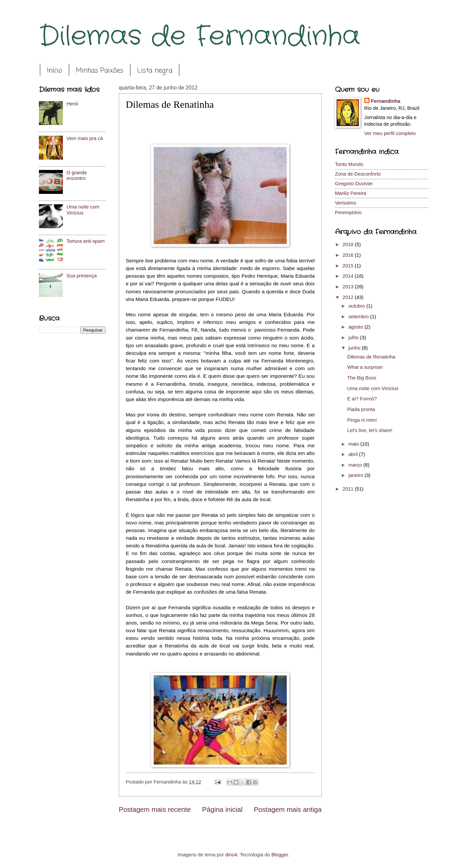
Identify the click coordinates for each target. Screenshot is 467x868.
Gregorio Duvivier (354, 184)
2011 (349, 489)
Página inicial (222, 809)
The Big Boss (362, 378)
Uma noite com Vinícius (83, 210)
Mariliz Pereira (351, 193)
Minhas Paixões (100, 71)
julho (354, 338)
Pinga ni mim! (362, 420)
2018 (349, 244)
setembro (359, 317)
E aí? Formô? (362, 399)
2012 (349, 297)
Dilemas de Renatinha (371, 357)
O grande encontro (77, 176)
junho (355, 348)
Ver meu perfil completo (390, 133)
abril (354, 454)
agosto (356, 327)
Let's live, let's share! (370, 430)
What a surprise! (365, 367)
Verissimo (346, 203)
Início (55, 71)
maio (354, 444)
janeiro (356, 475)
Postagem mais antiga (288, 809)
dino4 (231, 855)
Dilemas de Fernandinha (199, 37)
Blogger (280, 855)
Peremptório (348, 213)
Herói (72, 104)
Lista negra (155, 71)
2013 (349, 287)
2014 (349, 276)
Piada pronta (361, 409)
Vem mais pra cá (85, 138)
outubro (357, 306)
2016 (349, 255)
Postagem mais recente (155, 809)
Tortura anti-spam (86, 241)
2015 (349, 266)
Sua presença (82, 276)
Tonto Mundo (349, 164)
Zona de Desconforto (358, 174)
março (356, 465)
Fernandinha (386, 101)
